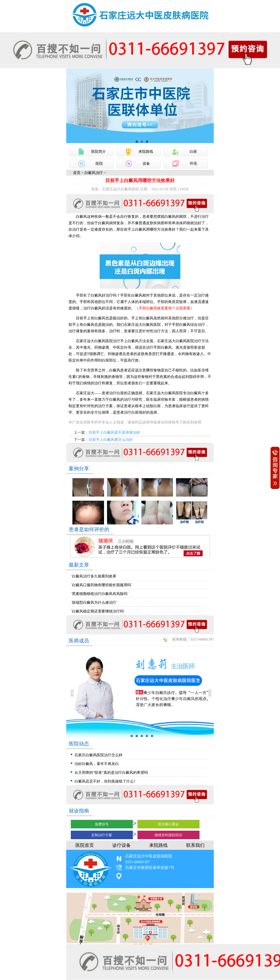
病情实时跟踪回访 (168, 835)
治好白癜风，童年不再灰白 (97, 764)
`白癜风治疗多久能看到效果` (94, 576)
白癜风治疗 (94, 173)
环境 (193, 163)
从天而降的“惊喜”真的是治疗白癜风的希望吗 (111, 773)
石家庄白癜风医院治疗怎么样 (98, 755)
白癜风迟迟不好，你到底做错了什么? (105, 781)
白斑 (193, 152)
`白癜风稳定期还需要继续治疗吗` (98, 611)
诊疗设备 (122, 845)
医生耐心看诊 (168, 824)
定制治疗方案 (102, 835)
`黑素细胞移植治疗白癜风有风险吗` (100, 594)
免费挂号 (102, 824)
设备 (146, 163)
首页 (77, 173)
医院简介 (98, 152)
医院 (99, 163)
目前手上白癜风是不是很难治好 (114, 432)
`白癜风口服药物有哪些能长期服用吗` (102, 585)
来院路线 (146, 152)
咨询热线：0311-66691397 (193, 639)
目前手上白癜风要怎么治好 (111, 440)
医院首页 (85, 845)
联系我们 (195, 845)
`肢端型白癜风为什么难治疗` (94, 602)
